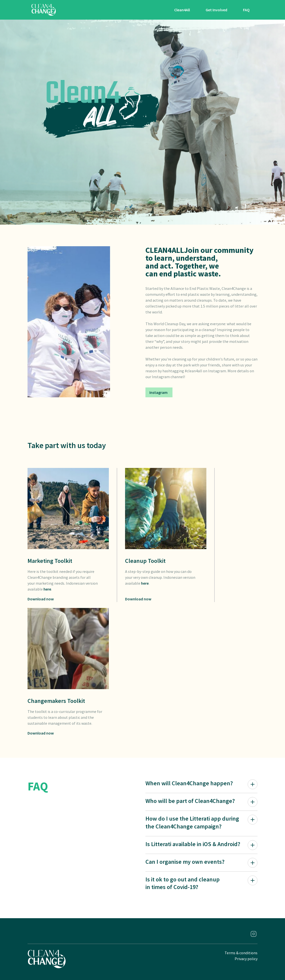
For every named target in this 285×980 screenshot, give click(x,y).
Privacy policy (246, 959)
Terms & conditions (241, 953)
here (47, 589)
